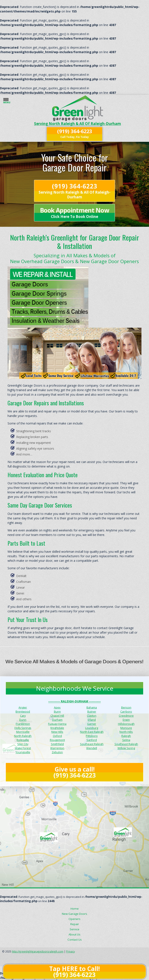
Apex (57, 708)
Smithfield (57, 744)
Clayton (92, 716)
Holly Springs (23, 728)
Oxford (57, 736)
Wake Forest (23, 748)
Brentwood (23, 712)
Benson (126, 708)
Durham (57, 720)
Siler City (23, 744)
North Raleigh (23, 736)
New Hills (57, 732)
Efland (92, 720)
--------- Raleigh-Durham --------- (74, 701)
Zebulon (57, 752)
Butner (92, 712)
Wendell (92, 748)
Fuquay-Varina (57, 724)
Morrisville (23, 732)
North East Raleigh (92, 732)
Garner (92, 724)
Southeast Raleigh (92, 744)
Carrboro (126, 712)
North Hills (126, 732)
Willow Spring (126, 748)
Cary (23, 716)
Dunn (23, 720)
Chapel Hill (57, 716)
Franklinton (23, 724)
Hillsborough (126, 724)
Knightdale (57, 728)
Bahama (92, 708)
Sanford (92, 740)
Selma (126, 740)
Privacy (71, 951)
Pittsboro (92, 736)
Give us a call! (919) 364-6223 (75, 772)
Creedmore (126, 716)
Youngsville (23, 752)
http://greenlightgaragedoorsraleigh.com (38, 951)
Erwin (126, 720)
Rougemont (57, 740)
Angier (23, 708)
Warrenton (57, 748)
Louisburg (92, 728)
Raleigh (126, 736)
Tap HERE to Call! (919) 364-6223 (74, 972)
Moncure (126, 728)
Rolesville (23, 740)
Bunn (57, 712)
